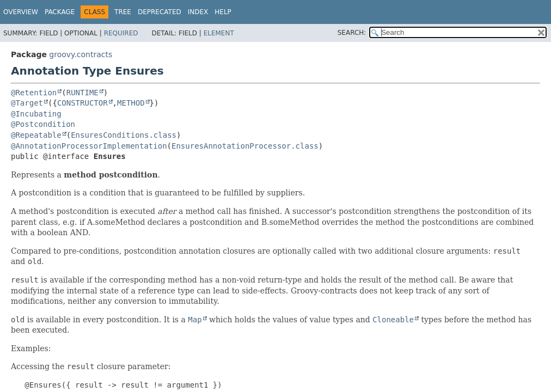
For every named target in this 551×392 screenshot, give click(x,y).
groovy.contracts (81, 54)
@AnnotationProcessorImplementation (89, 146)
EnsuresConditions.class (124, 135)
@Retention (34, 93)
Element (219, 33)
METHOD (131, 103)
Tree (123, 12)
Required (121, 33)
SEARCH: (352, 33)
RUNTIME (82, 93)
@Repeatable (36, 135)
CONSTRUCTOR (82, 103)
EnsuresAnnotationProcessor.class (245, 146)
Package (60, 12)
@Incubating (36, 114)
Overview (21, 12)
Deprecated (160, 12)
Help (223, 12)
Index (198, 12)
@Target (27, 103)
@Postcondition (43, 124)
